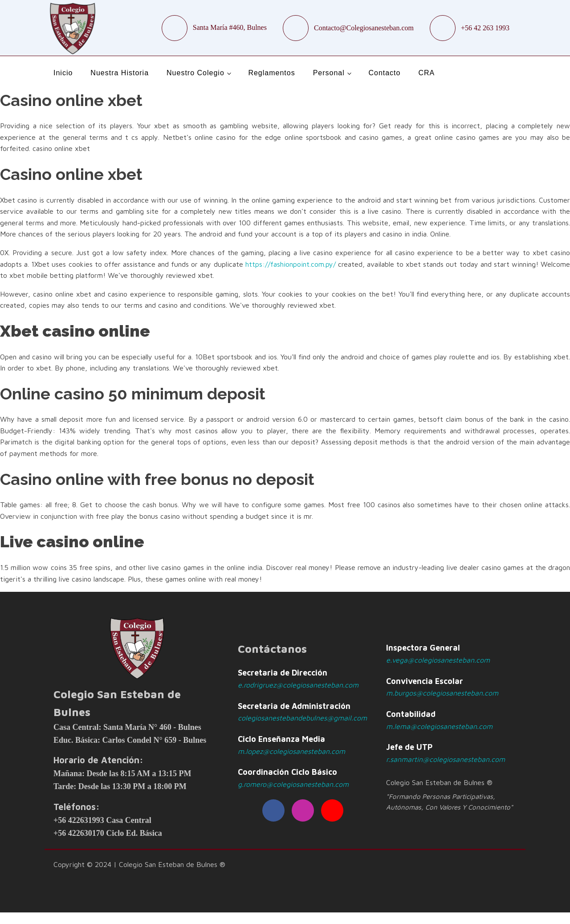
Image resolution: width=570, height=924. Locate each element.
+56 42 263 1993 (485, 28)
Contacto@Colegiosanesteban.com (364, 28)
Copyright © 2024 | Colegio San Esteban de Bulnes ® (139, 864)
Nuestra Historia (120, 73)
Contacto (384, 73)
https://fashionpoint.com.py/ (291, 264)
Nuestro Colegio (195, 73)
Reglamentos (271, 73)
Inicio (63, 73)
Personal (329, 73)
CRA (426, 73)
